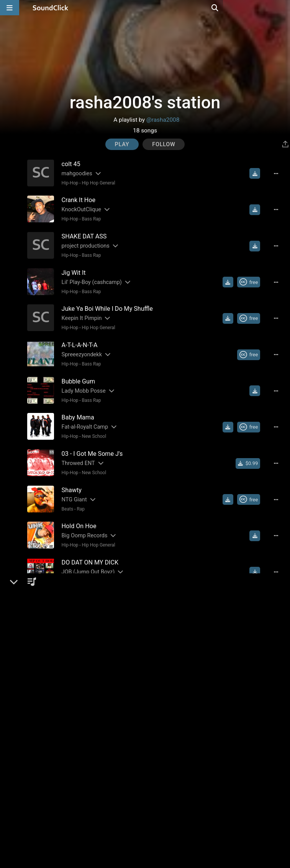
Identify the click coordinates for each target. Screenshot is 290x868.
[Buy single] (251, 452)
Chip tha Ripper (77, 730)
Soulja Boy (72, 661)
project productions (83, 243)
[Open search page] (282, 8)
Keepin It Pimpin (79, 312)
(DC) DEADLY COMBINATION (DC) (101, 696)
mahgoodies (74, 173)
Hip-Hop (67, 183)
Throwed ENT (76, 452)
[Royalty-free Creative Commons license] (252, 278)
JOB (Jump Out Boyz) (86, 556)
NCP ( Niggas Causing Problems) (100, 765)
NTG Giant (72, 487)
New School (92, 426)
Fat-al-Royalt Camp (82, 417)
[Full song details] (280, 173)
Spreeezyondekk (79, 347)
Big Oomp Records (82, 521)
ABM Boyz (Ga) (77, 591)
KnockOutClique (79, 208)
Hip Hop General (96, 183)
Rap (78, 496)
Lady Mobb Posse (81, 382)
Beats (65, 496)
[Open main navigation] (10, 8)
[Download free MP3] (258, 173)
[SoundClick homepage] (51, 8)
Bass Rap (89, 217)
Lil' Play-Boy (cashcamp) (89, 278)
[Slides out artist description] (95, 173)
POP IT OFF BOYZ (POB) (89, 626)
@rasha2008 (163, 120)
